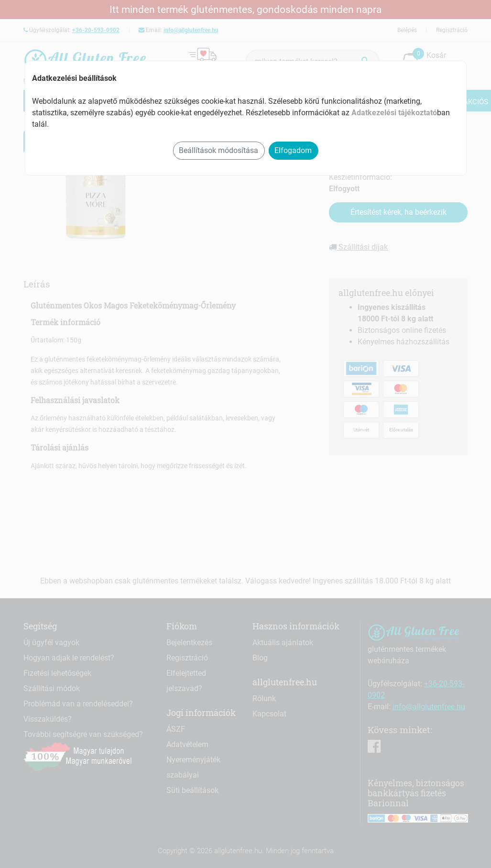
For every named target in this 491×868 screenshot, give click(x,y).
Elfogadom (293, 150)
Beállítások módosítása (218, 150)
